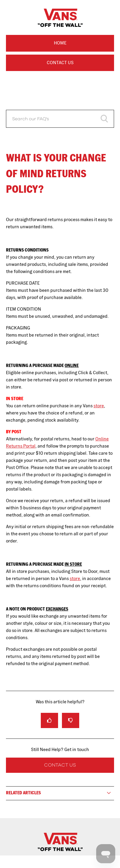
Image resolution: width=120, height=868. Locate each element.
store (99, 406)
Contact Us (60, 63)
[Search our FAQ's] (60, 119)
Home (60, 43)
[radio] (49, 720)
